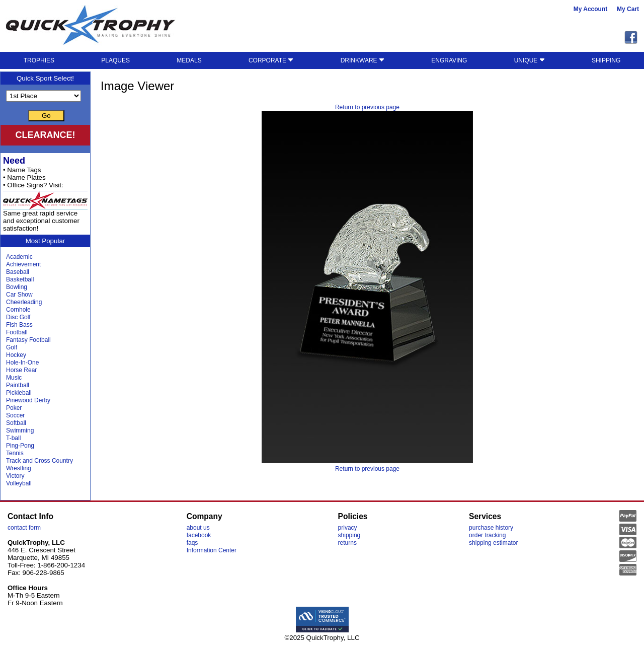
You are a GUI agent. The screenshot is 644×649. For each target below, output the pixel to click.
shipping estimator (493, 543)
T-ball (13, 438)
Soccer (15, 415)
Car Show (19, 295)
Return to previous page (367, 107)
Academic (19, 257)
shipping (349, 535)
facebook (199, 535)
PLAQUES (115, 60)
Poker (14, 408)
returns (347, 543)
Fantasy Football (28, 340)
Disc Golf (18, 317)
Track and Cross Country (39, 461)
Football (17, 332)
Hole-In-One (22, 363)
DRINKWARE (363, 60)
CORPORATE (271, 60)
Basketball (20, 279)
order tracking (487, 535)
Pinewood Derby (28, 400)
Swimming (20, 430)
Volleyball (19, 483)
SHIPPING (606, 60)
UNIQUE (530, 60)
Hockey (16, 355)
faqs (192, 543)
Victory (15, 476)
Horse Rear (21, 370)
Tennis (15, 453)
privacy (348, 528)
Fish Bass (19, 325)
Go (46, 116)
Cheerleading (24, 302)
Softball (16, 423)
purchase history (491, 528)
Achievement (23, 264)
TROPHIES (39, 60)
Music (14, 378)
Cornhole (18, 310)
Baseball (18, 272)
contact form (24, 528)
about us (198, 528)
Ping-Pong (20, 446)
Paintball (18, 385)
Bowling (17, 287)
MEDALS (189, 60)
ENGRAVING (449, 60)
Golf (12, 347)
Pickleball (19, 393)
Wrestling (19, 468)
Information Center (212, 550)
